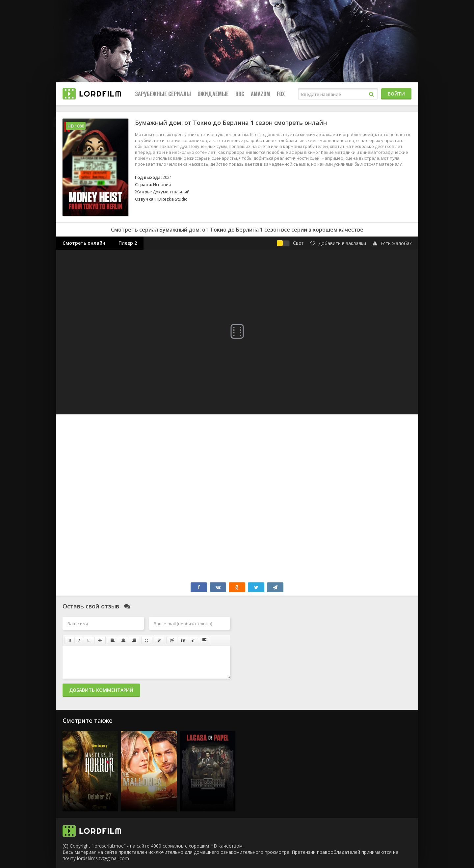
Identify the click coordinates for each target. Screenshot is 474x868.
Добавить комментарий (101, 690)
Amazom (261, 94)
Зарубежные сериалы (163, 94)
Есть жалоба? (392, 243)
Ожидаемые (213, 94)
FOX (281, 94)
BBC (240, 94)
